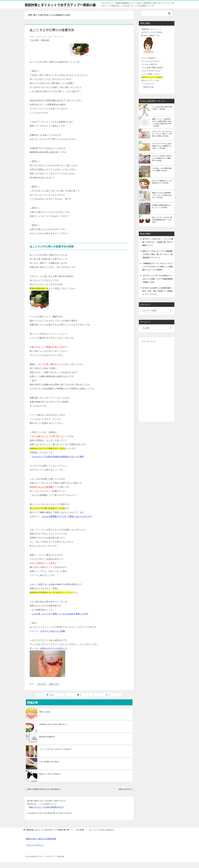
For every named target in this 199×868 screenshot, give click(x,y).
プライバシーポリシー (35, 851)
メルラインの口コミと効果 (53, 637)
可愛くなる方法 (45, 717)
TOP (48, 835)
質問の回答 (45, 46)
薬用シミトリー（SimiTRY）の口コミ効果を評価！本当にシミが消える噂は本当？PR (162, 128)
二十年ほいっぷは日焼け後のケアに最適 (162, 175)
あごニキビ (42, 690)
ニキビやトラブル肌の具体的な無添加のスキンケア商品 (58, 462)
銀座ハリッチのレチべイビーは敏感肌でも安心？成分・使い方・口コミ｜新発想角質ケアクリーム (157, 260)
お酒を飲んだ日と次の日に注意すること (53, 730)
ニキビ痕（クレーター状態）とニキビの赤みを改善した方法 (60, 619)
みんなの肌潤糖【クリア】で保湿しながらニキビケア (67, 522)
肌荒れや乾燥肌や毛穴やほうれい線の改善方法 (44, 795)
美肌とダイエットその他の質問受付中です (46, 813)
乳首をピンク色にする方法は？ (50, 780)
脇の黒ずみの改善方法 (47, 742)
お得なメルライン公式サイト (54, 654)
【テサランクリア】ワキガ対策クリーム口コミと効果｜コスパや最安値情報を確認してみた (157, 284)
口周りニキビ (54, 690)
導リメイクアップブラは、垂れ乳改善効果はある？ (162, 225)
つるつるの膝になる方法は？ (49, 767)
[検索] (157, 19)
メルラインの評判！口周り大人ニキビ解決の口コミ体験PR (162, 164)
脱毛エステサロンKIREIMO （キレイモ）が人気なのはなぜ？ (162, 201)
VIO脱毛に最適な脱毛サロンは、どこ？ (162, 212)
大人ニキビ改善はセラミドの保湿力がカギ (162, 187)
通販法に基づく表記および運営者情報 (41, 844)
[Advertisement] (157, 387)
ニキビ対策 (35, 46)
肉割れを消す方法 (125, 795)
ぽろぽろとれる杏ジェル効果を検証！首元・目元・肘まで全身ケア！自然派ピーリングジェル (157, 297)
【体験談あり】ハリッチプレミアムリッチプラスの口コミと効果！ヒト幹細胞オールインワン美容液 (157, 272)
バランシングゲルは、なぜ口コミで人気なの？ (56, 755)
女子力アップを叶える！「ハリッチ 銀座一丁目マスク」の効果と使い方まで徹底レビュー (158, 248)
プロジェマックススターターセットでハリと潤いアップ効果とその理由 (162, 139)
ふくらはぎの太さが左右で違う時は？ (162, 113)
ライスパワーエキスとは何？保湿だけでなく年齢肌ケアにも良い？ (162, 152)
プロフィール (148, 92)
